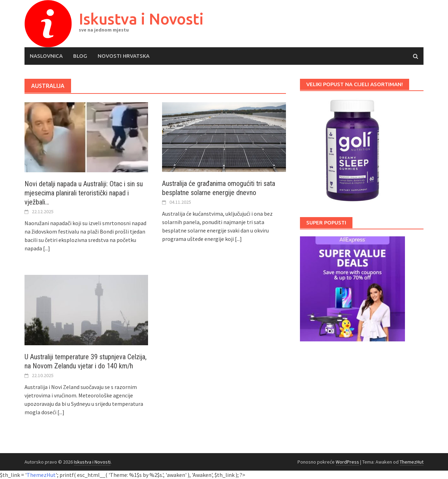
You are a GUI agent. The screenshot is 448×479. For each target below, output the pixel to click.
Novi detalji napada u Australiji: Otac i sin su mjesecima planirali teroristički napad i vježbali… (84, 193)
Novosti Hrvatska (124, 56)
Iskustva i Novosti (141, 19)
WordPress (347, 462)
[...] (47, 248)
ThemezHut (412, 462)
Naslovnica (46, 56)
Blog (80, 56)
